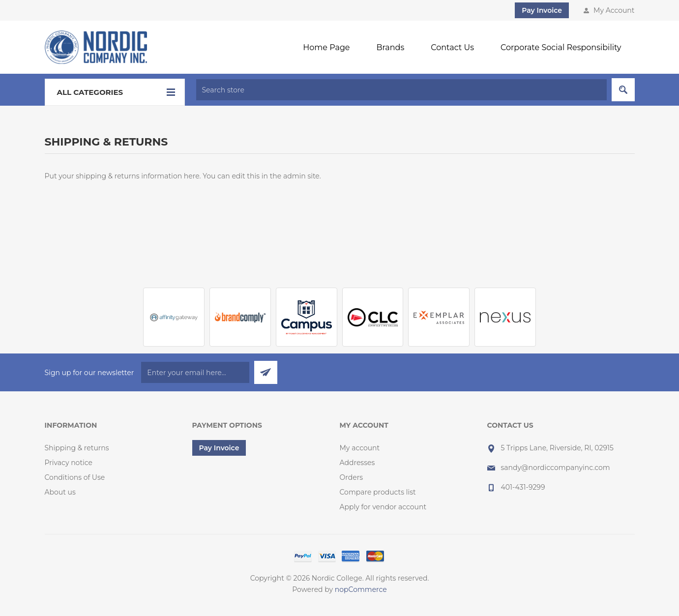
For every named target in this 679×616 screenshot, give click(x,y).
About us (60, 492)
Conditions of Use (75, 477)
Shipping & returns (77, 448)
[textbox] (401, 90)
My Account (614, 10)
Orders (352, 477)
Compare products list (378, 492)
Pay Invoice (542, 10)
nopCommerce (361, 589)
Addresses (357, 463)
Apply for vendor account (383, 507)
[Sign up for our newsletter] (195, 372)
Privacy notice (69, 463)
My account (360, 448)
